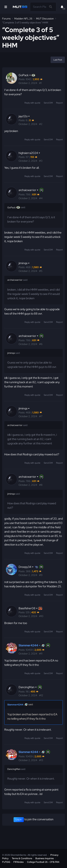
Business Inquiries (45, 858)
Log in (19, 820)
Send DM (48, 103)
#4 (41, 198)
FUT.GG (6, 862)
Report (59, 103)
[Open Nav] (6, 7)
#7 (41, 416)
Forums (6, 19)
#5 (41, 271)
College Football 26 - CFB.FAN (43, 862)
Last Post (58, 60)
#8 (41, 485)
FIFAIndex (19, 862)
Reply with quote (32, 103)
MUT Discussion (45, 19)
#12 (41, 695)
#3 (41, 161)
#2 (41, 124)
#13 (41, 760)
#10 (41, 616)
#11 (41, 654)
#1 (40, 83)
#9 (41, 575)
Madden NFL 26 (23, 19)
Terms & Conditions (22, 858)
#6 (41, 344)
